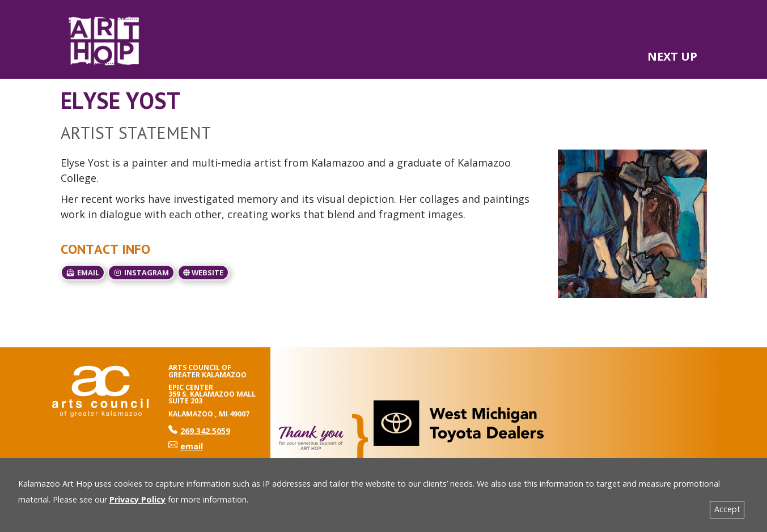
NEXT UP (672, 56)
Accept (727, 509)
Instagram (141, 273)
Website (203, 273)
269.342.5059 (199, 431)
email (83, 273)
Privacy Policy (137, 499)
